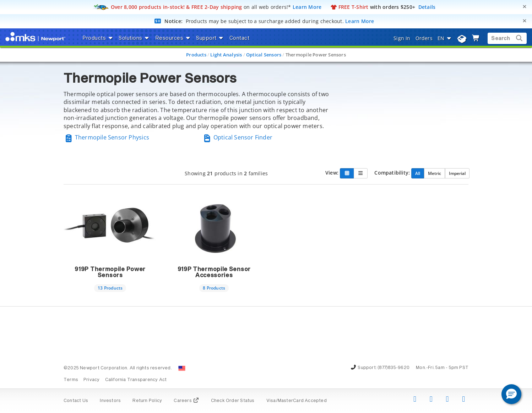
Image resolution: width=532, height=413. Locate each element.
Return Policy (147, 401)
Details (427, 7)
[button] (511, 394)
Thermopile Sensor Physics (106, 137)
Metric (435, 173)
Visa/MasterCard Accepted (297, 401)
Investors (110, 401)
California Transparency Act (136, 380)
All (418, 173)
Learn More (307, 7)
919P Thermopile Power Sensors (110, 272)
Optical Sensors (264, 55)
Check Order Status (233, 401)
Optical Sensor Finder (237, 137)
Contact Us (76, 401)
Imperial (457, 173)
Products (196, 55)
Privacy (91, 380)
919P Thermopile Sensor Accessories (214, 272)
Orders (424, 38)
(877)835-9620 (393, 368)
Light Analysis (226, 55)
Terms (71, 380)
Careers (186, 401)
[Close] (525, 7)
